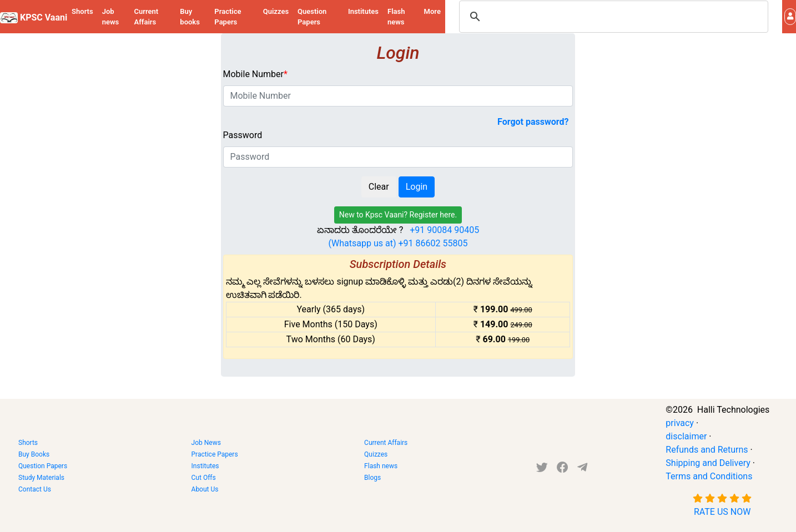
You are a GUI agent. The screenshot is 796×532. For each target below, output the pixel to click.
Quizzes (276, 11)
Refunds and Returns (707, 450)
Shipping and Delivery (708, 463)
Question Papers (312, 17)
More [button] (432, 11)
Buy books (190, 17)
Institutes (363, 11)
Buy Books (34, 454)
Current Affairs (147, 17)
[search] (612, 17)
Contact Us (35, 489)
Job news (111, 17)
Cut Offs (204, 478)
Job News (206, 443)
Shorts (82, 11)
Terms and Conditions (709, 476)
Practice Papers (228, 17)
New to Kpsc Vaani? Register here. (398, 215)
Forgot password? (533, 122)
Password (243, 135)
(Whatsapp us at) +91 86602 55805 (398, 243)
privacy (680, 423)
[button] (790, 17)
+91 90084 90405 (444, 230)
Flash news (396, 17)
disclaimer (686, 436)
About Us (205, 489)
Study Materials (41, 478)
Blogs (372, 478)
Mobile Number (255, 74)
